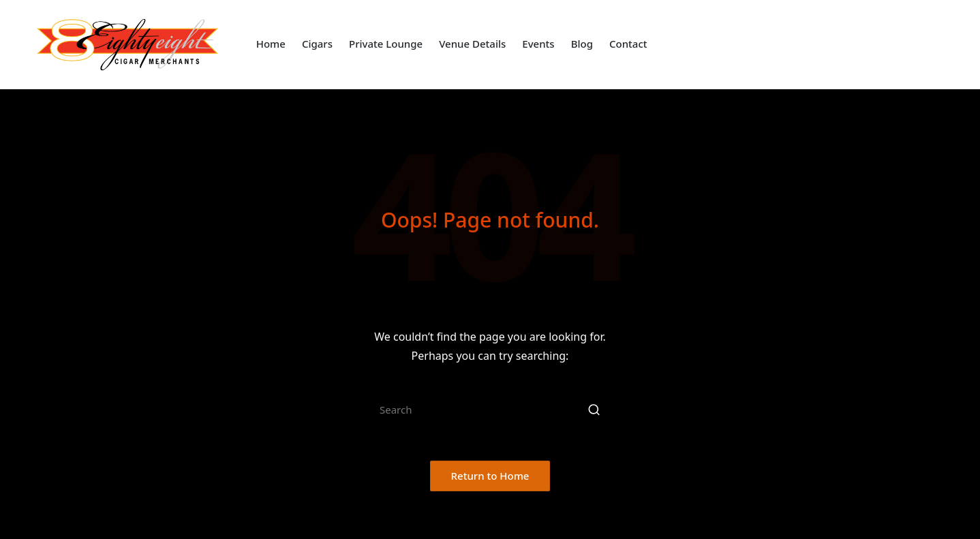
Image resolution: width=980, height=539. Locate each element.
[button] (594, 410)
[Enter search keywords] (490, 410)
